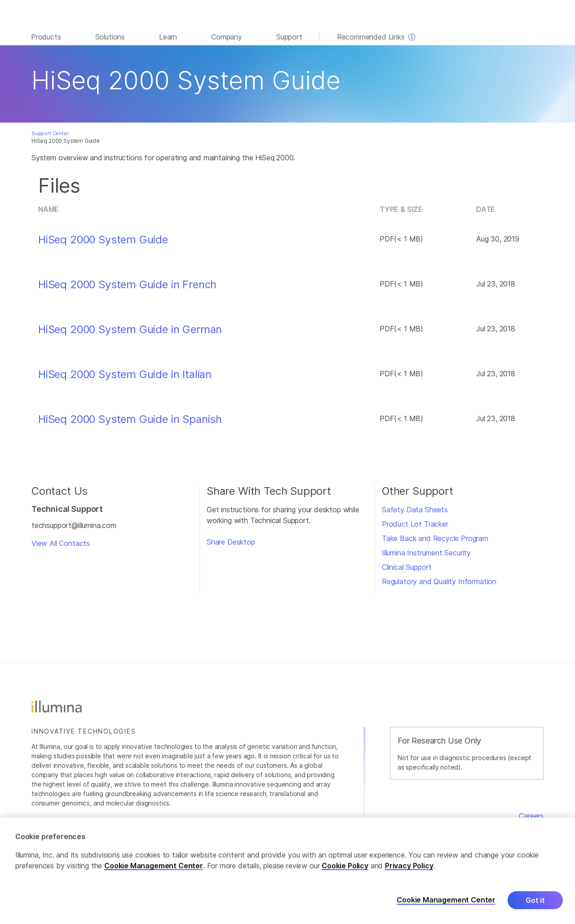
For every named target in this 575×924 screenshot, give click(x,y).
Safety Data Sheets (415, 510)
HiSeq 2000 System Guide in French (127, 285)
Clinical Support (407, 567)
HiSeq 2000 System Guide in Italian (125, 374)
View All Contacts (61, 543)
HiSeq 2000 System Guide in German (130, 330)
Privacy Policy (409, 867)
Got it (535, 902)
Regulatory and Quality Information (439, 581)
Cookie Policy (345, 867)
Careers (531, 816)
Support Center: (51, 133)
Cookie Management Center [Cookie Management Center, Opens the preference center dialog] (446, 902)
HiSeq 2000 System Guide (103, 240)
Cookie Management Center (154, 867)
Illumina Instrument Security (426, 553)
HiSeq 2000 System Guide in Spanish (130, 419)
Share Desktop (231, 542)
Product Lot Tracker (415, 524)
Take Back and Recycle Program (435, 538)
